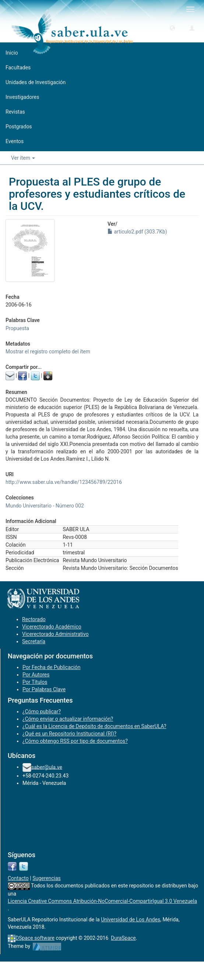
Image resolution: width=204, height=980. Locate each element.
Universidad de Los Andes (131, 920)
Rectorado (34, 619)
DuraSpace (123, 938)
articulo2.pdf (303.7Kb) (137, 232)
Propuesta (17, 328)
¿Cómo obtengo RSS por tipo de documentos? (75, 741)
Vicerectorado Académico (52, 627)
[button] (172, 28)
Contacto (18, 878)
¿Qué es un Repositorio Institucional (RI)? (69, 734)
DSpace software (35, 938)
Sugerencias (47, 878)
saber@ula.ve (47, 767)
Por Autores (36, 675)
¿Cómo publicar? (42, 711)
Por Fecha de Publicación (52, 667)
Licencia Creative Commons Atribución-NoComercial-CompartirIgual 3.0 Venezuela (102, 901)
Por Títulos (35, 682)
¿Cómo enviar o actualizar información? (68, 719)
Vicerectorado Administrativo (55, 634)
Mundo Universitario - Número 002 (45, 506)
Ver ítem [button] (23, 158)
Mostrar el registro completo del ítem (48, 352)
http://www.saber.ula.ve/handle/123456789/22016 (64, 482)
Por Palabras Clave (44, 689)
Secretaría (34, 641)
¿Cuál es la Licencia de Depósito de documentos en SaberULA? (94, 726)
